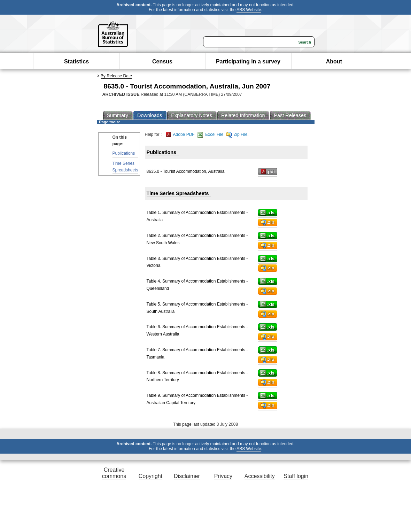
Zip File (237, 135)
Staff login (296, 476)
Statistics (76, 61)
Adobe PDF (180, 135)
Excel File (210, 135)
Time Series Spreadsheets (125, 167)
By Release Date (116, 76)
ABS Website (249, 10)
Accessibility (260, 476)
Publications (124, 153)
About (334, 61)
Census (162, 61)
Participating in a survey (248, 61)
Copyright (150, 476)
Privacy (223, 476)
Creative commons (114, 473)
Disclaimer (187, 476)
